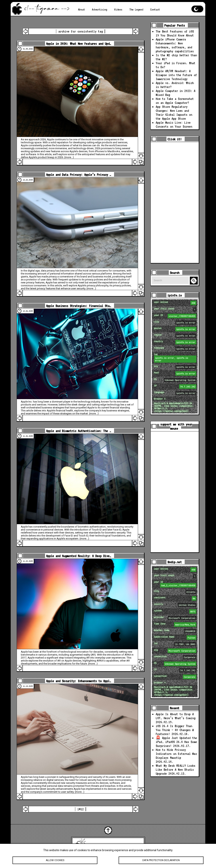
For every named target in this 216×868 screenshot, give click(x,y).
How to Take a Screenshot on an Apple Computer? (175, 101)
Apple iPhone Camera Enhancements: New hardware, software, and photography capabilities (175, 45)
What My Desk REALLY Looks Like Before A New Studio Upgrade (176, 770)
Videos (118, 9)
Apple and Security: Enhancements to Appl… (79, 681)
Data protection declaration (161, 860)
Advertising (99, 9)
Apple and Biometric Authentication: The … (79, 431)
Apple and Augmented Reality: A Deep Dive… (79, 556)
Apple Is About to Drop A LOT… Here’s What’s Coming (176, 716)
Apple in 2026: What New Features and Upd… (79, 43)
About (81, 9)
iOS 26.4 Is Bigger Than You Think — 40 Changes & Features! (175, 730)
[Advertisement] (175, 203)
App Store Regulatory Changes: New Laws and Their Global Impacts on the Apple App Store (174, 113)
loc (175, 358)
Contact (155, 9)
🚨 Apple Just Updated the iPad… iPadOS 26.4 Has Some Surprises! (176, 742)
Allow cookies (55, 860)
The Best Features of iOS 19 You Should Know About (175, 33)
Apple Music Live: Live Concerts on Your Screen (174, 124)
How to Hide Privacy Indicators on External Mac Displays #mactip (176, 754)
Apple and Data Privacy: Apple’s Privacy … (79, 174)
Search (194, 281)
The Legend (136, 9)
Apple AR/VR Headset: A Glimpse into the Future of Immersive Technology (176, 75)
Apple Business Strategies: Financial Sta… (79, 306)
